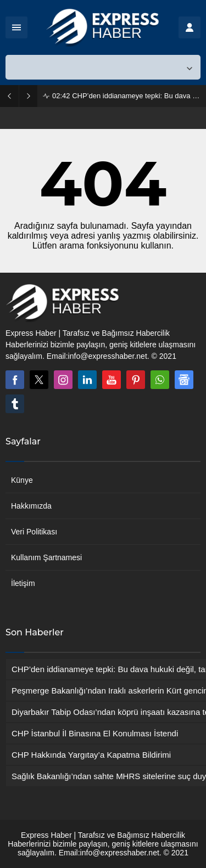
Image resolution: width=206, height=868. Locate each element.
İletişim (23, 583)
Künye (22, 480)
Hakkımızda (31, 506)
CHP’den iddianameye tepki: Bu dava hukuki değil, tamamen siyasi (126, 96)
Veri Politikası (34, 532)
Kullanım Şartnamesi (46, 557)
